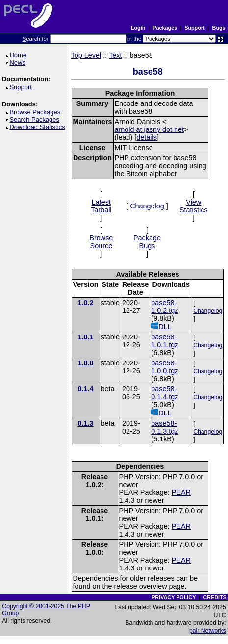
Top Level (86, 55)
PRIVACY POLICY (174, 597)
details (147, 137)
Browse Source (101, 242)
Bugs (219, 28)
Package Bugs (147, 242)
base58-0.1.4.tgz (165, 393)
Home (19, 55)
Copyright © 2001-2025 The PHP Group (46, 610)
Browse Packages (37, 112)
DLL (161, 326)
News (19, 63)
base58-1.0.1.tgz (165, 341)
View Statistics (194, 206)
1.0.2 (86, 303)
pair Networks (208, 631)
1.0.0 (86, 363)
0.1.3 (86, 423)
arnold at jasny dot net (150, 129)
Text (115, 55)
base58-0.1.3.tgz (165, 427)
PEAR (181, 492)
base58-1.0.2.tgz (165, 307)
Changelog (147, 206)
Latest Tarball (101, 206)
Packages (165, 28)
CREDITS (215, 597)
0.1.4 (86, 389)
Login (138, 28)
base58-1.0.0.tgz (165, 367)
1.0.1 (86, 337)
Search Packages (36, 119)
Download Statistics (39, 127)
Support (194, 28)
